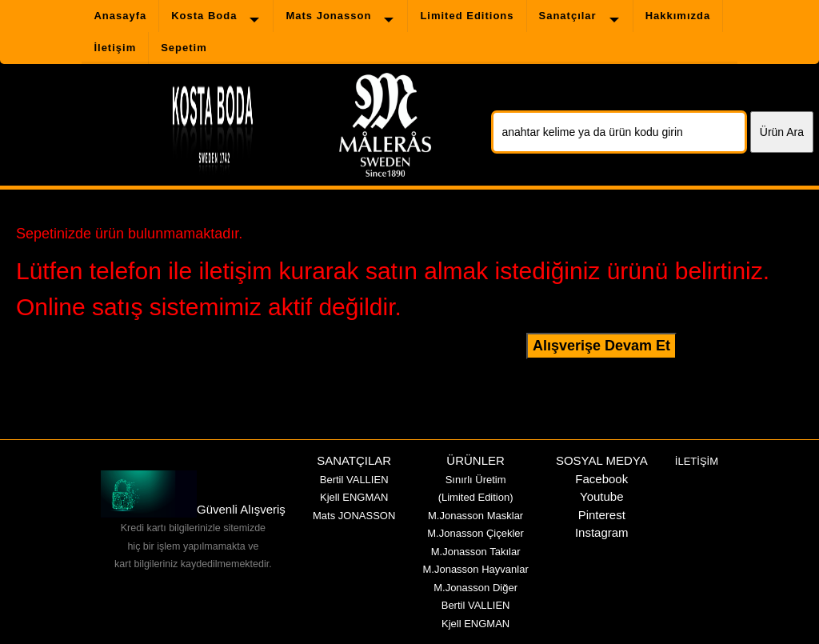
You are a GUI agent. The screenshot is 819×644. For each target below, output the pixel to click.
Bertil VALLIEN (354, 480)
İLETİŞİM (697, 461)
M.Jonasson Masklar (475, 516)
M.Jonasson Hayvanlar (475, 569)
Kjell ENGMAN (354, 497)
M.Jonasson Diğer (475, 588)
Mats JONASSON (354, 516)
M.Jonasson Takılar (476, 552)
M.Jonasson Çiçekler (475, 533)
